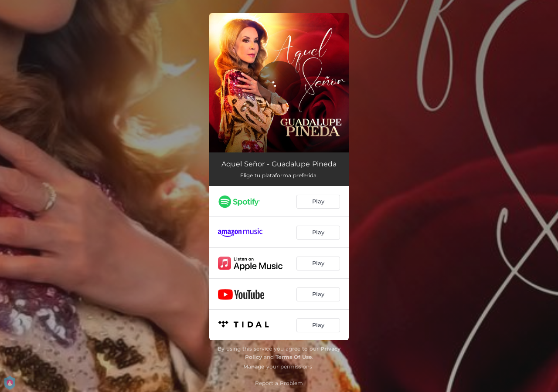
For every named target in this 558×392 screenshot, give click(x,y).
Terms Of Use (294, 357)
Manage (254, 367)
